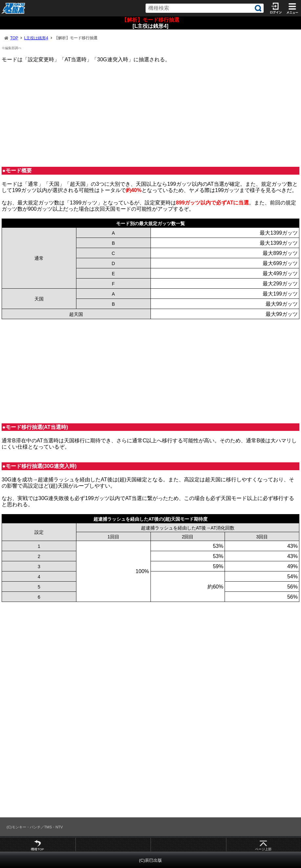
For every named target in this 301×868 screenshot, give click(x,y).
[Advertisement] (150, 115)
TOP (14, 38)
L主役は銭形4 (36, 38)
